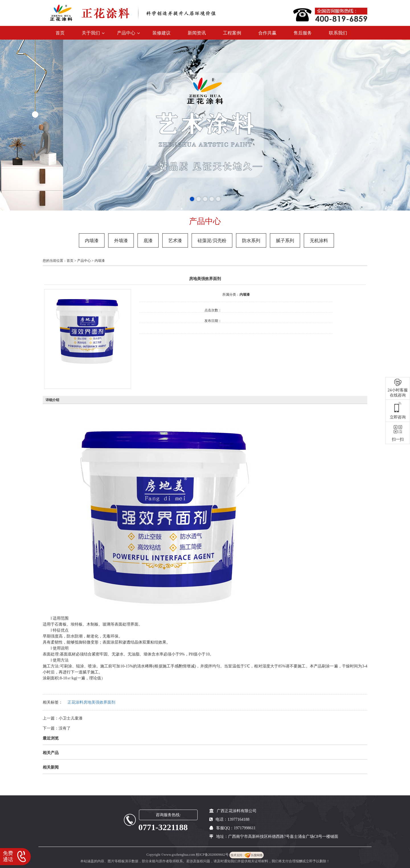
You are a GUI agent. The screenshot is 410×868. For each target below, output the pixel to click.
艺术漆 (175, 241)
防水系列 (251, 241)
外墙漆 (121, 241)
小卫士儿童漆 (71, 718)
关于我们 (91, 33)
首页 (60, 33)
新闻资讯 (197, 33)
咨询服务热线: (168, 815)
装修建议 (161, 33)
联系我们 (338, 33)
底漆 (148, 241)
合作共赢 (267, 33)
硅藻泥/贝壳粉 (212, 241)
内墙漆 (92, 241)
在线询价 (155, 341)
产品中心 (126, 33)
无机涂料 (319, 241)
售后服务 (303, 33)
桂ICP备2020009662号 (213, 855)
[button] (192, 199)
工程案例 (232, 33)
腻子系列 (285, 241)
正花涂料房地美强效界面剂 (91, 702)
